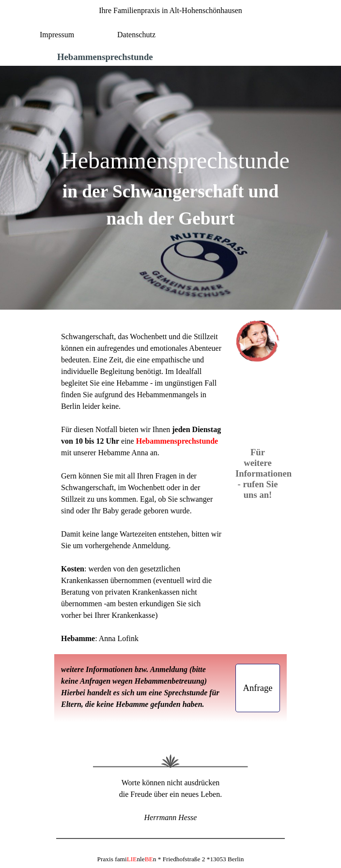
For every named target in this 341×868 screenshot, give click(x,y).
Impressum (57, 35)
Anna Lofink (119, 638)
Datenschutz (136, 35)
